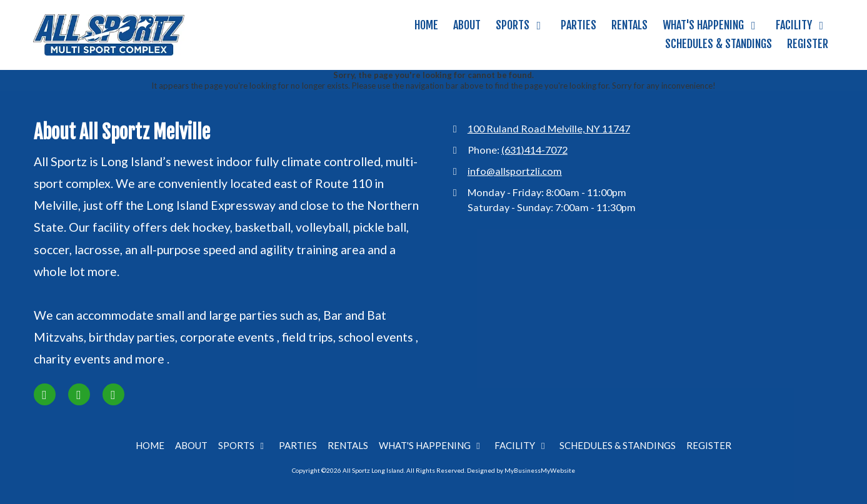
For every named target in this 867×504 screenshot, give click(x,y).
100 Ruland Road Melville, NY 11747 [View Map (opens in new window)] (549, 128)
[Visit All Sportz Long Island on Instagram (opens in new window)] (79, 394)
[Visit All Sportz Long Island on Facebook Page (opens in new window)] (45, 394)
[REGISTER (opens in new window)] (808, 44)
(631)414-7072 (534, 150)
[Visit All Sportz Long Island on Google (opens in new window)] (113, 394)
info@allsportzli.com (515, 171)
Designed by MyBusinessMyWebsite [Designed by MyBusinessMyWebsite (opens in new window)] (521, 470)
